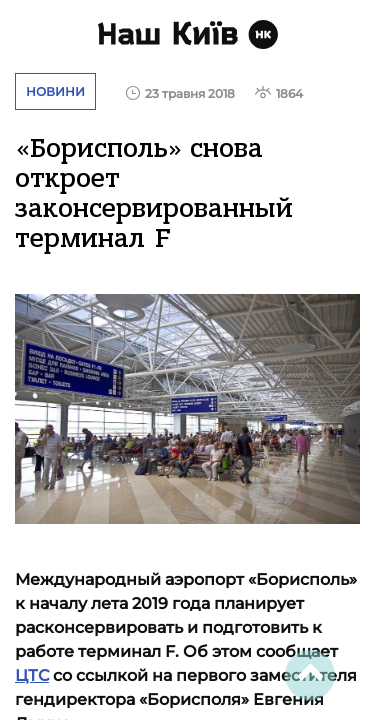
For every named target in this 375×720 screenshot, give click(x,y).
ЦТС (32, 675)
